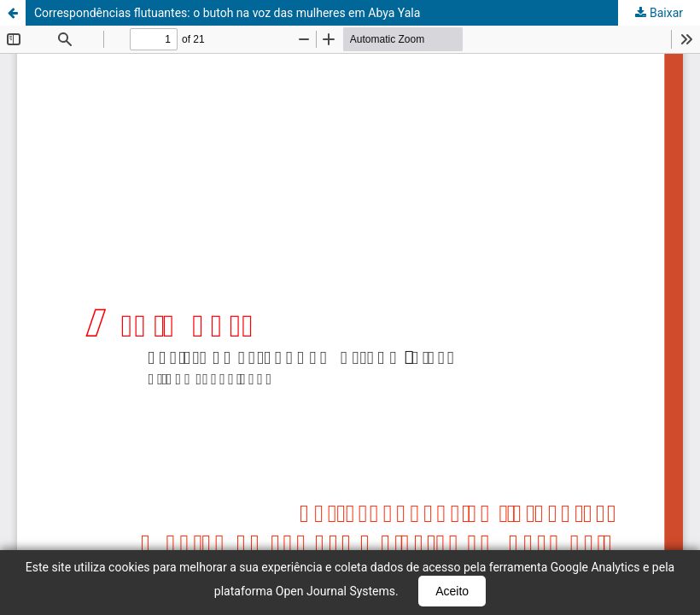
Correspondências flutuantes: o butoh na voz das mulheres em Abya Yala (227, 13)
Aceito (452, 591)
